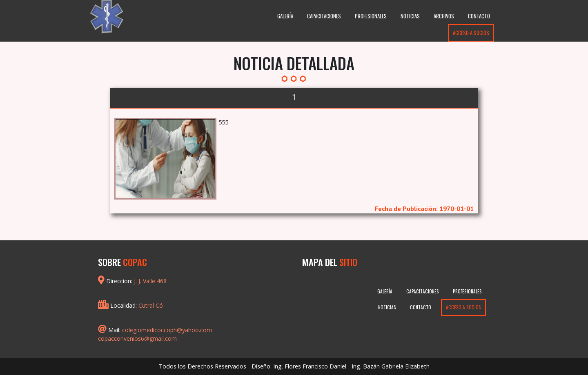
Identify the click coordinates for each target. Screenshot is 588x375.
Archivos (444, 16)
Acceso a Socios (471, 33)
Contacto (479, 16)
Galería (285, 16)
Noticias (410, 16)
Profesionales (371, 16)
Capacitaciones (324, 16)
